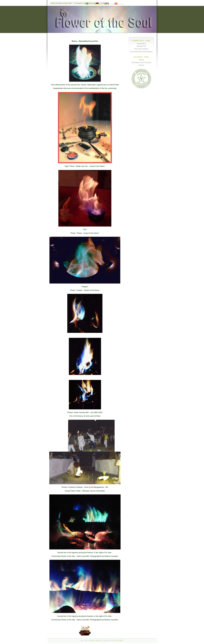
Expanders (141, 43)
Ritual (141, 60)
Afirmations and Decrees (141, 62)
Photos (141, 65)
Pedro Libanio (95, 640)
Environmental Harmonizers (141, 52)
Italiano (111, 4)
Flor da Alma (119, 640)
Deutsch (102, 4)
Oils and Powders (141, 49)
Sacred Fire (141, 46)
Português (92, 4)
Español (121, 4)
